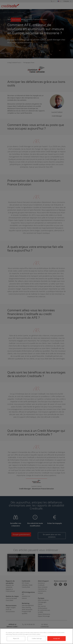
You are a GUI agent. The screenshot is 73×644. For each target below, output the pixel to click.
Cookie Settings (37, 638)
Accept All (57, 638)
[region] (36, 636)
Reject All (16, 638)
